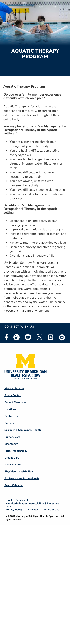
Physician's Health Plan (19, 471)
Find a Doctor (13, 395)
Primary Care (12, 437)
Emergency (11, 444)
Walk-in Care (12, 465)
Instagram (51, 337)
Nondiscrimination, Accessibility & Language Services (32, 505)
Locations (10, 409)
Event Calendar (14, 485)
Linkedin (17, 337)
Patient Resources (15, 402)
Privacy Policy (14, 510)
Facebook (6, 337)
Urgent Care (12, 458)
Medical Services (14, 388)
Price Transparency (16, 451)
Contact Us (11, 416)
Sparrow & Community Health (23, 430)
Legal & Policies (15, 500)
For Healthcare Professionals (22, 478)
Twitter (39, 337)
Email (62, 337)
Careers (9, 423)
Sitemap (33, 510)
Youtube (28, 337)
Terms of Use (51, 510)
